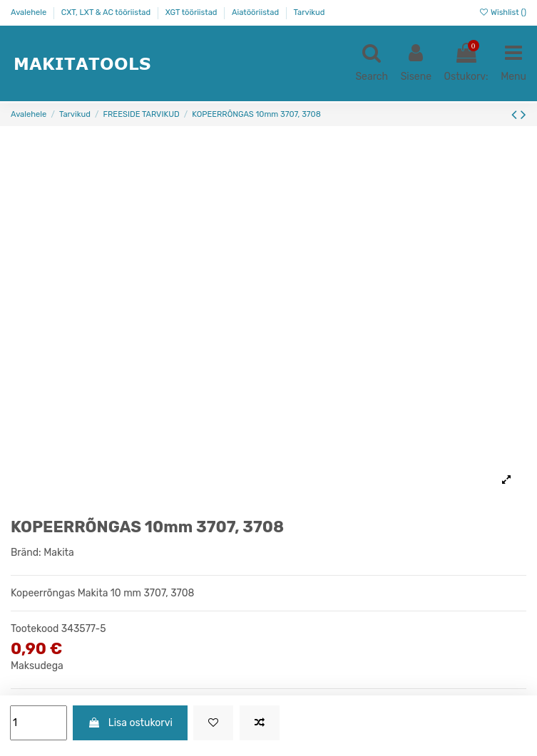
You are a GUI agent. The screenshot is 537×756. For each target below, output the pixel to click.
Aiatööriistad (256, 12)
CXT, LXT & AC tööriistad (107, 12)
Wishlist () (502, 12)
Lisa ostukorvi (130, 723)
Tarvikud (310, 12)
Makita (59, 553)
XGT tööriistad (193, 12)
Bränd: (26, 553)
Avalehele (30, 12)
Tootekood (35, 629)
